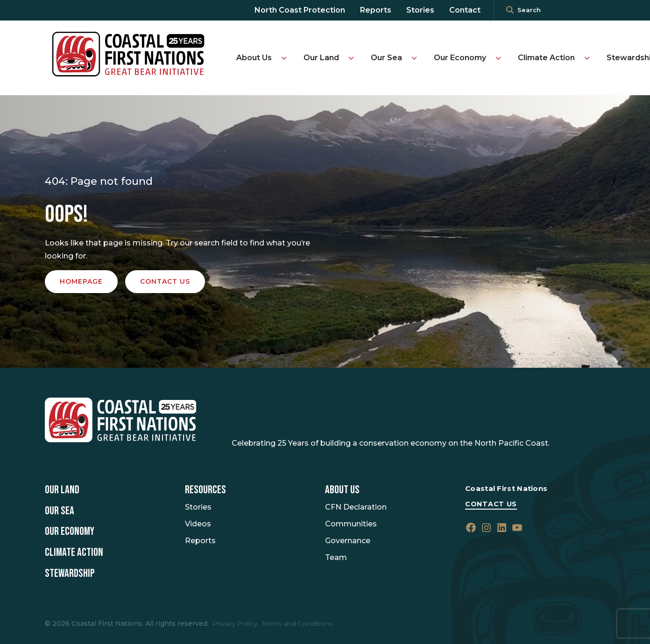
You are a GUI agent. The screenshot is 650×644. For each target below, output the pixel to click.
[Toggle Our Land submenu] (351, 58)
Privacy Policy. (235, 623)
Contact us (165, 281)
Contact (465, 10)
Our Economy (460, 58)
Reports (376, 10)
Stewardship (70, 574)
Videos (198, 524)
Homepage (81, 281)
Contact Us (491, 504)
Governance (348, 541)
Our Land (321, 58)
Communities (351, 524)
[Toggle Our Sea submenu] (414, 58)
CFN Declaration (356, 507)
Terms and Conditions (297, 623)
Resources (205, 490)
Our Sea (386, 58)
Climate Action (546, 58)
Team (336, 557)
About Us (254, 58)
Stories (420, 10)
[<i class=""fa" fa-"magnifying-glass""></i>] (510, 10)
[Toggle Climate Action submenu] (587, 58)
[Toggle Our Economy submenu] (498, 58)
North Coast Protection (300, 10)
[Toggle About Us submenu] (284, 58)
